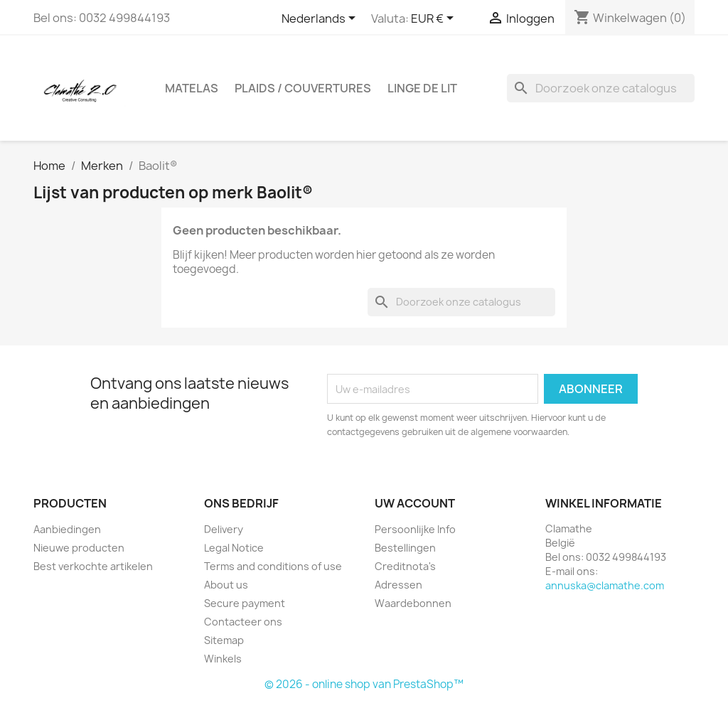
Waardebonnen (413, 603)
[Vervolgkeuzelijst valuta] (435, 19)
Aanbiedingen (67, 529)
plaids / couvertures (303, 88)
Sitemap (224, 640)
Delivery (224, 529)
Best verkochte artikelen (93, 566)
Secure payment (245, 603)
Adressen (398, 585)
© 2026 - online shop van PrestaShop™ (364, 684)
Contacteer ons (243, 622)
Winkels (223, 659)
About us (226, 585)
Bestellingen (405, 548)
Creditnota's (405, 566)
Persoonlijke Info (415, 529)
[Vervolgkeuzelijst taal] (321, 19)
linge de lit (422, 88)
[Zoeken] (601, 88)
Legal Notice (234, 548)
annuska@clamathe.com (605, 585)
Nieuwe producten (79, 548)
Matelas (192, 88)
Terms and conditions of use (273, 566)
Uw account (415, 503)
